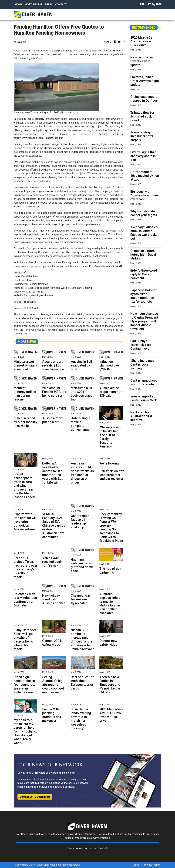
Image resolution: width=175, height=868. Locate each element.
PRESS (49, 4)
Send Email (27, 280)
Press (70, 848)
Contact (103, 848)
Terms (136, 865)
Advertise (91, 848)
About (79, 848)
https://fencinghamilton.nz (39, 191)
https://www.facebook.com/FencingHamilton (38, 138)
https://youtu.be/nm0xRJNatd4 (105, 266)
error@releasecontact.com (71, 322)
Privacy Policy (152, 865)
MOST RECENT (34, 4)
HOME (19, 4)
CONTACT (61, 4)
